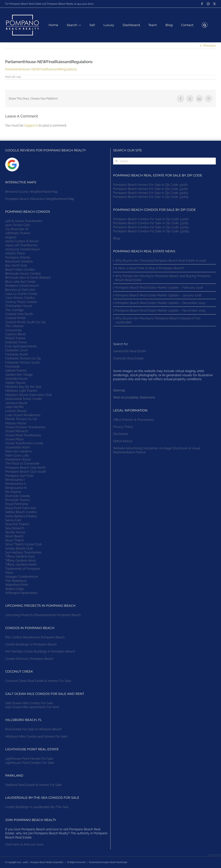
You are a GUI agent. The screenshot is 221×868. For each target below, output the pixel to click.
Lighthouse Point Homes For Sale (29, 759)
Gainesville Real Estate (130, 351)
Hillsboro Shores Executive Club (28, 395)
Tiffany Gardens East (20, 556)
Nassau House (16, 423)
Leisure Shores (16, 411)
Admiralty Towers (18, 233)
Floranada (12, 366)
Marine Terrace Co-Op (21, 419)
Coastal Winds (15, 318)
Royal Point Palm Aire (21, 508)
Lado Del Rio (14, 407)
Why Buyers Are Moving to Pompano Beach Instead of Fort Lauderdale (158, 320)
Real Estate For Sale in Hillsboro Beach (33, 729)
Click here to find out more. (25, 844)
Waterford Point (17, 585)
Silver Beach (14, 536)
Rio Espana (13, 492)
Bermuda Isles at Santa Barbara (28, 277)
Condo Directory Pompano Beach (29, 659)
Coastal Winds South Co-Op (25, 322)
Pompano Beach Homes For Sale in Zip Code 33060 (151, 185)
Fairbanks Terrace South (22, 362)
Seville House (15, 532)
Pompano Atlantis (18, 257)
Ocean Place (14, 439)
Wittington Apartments (21, 593)
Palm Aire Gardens (19, 451)
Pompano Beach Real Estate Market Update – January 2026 (158, 295)
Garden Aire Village (19, 375)
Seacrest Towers (17, 524)
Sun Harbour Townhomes (23, 552)
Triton (9, 573)
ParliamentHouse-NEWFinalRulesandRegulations (41, 69)
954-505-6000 (85, 4)
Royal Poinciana (17, 504)
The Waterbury (16, 581)
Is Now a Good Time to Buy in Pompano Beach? (150, 268)
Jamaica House (16, 403)
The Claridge (14, 310)
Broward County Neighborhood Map (31, 192)
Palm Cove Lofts (17, 455)
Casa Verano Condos (20, 298)
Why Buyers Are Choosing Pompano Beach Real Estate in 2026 (161, 261)
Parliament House (18, 459)
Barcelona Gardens (19, 261)
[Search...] (164, 161)
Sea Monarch (15, 528)
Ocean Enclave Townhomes (25, 427)
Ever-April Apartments (21, 346)
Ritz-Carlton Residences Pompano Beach (35, 637)
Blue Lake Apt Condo (20, 282)
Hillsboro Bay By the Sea (23, 387)
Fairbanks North (16, 354)
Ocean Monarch (17, 431)
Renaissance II (15, 484)
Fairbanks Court (16, 350)
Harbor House (15, 383)
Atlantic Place (15, 253)
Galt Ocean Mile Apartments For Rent (32, 707)
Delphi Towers (15, 338)
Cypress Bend (15, 334)
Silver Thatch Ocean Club (23, 544)
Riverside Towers (18, 500)
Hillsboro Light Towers (21, 391)
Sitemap (119, 390)
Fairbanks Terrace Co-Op (23, 358)
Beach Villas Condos (20, 269)
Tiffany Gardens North (21, 564)
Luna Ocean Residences (23, 415)
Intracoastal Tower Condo (23, 399)
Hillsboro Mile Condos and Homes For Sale (36, 736)
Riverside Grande (18, 496)
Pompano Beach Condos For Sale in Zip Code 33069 (151, 231)
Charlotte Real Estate (128, 358)
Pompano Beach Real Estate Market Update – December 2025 (160, 303)
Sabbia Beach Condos (21, 512)
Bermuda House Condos (23, 273)
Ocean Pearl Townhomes (23, 435)
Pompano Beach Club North (25, 468)
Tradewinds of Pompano (23, 569)
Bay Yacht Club (16, 265)
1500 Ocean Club (18, 225)
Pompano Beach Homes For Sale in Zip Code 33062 (150, 189)
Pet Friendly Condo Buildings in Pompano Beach (40, 651)
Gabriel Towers (16, 370)
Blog (116, 238)
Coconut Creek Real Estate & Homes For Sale (38, 681)
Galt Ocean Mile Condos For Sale (29, 703)
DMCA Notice (123, 441)
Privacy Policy (123, 427)
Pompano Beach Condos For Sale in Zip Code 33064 (151, 227)
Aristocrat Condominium (23, 249)
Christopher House (19, 306)
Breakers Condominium (22, 286)
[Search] (117, 161)
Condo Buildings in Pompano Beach (31, 644)
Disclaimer (121, 434)
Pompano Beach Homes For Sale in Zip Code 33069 (151, 197)
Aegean (11, 237)
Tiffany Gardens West (21, 560)
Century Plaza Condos (21, 302)
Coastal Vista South (19, 314)
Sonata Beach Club (19, 548)
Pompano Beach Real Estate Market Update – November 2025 (160, 310)
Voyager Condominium (22, 577)
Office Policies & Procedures (134, 420)
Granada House (16, 379)
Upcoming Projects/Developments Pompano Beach (43, 615)
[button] (205, 25)
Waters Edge (15, 589)
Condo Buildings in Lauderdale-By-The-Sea (37, 807)
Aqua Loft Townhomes (21, 245)
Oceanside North (17, 447)
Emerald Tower (16, 342)
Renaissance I (15, 480)
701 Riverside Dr (17, 229)
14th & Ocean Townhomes (24, 221)
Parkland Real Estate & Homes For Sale (33, 785)
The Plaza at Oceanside (22, 463)
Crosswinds (13, 330)
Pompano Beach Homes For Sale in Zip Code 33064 (151, 193)
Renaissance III (16, 488)
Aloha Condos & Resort (22, 241)
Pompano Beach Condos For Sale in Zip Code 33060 (151, 219)
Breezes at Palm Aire (20, 290)
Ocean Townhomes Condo (24, 443)
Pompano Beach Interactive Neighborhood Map (40, 199)
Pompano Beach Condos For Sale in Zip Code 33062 (151, 223)
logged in (31, 125)
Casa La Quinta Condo (21, 294)
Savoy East (13, 520)
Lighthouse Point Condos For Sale (30, 763)
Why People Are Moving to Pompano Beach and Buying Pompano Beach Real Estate (163, 278)
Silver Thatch (15, 540)
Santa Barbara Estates (21, 516)
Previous (210, 46)
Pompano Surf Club (19, 476)
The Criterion (14, 326)
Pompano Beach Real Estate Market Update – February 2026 (159, 287)
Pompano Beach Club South (26, 471)
